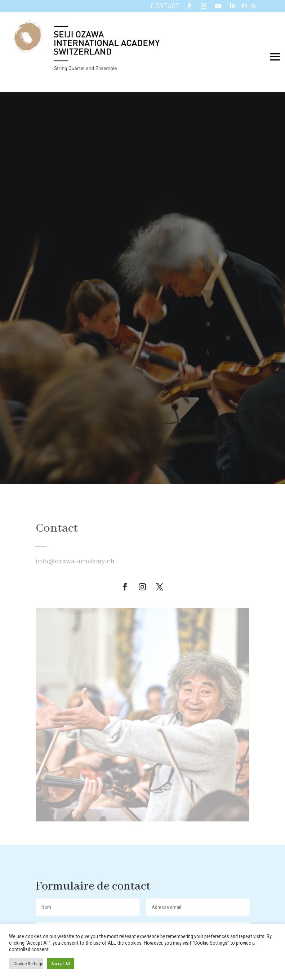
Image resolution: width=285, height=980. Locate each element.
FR (244, 7)
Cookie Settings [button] (28, 964)
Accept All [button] (61, 964)
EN (253, 7)
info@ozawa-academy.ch (75, 561)
